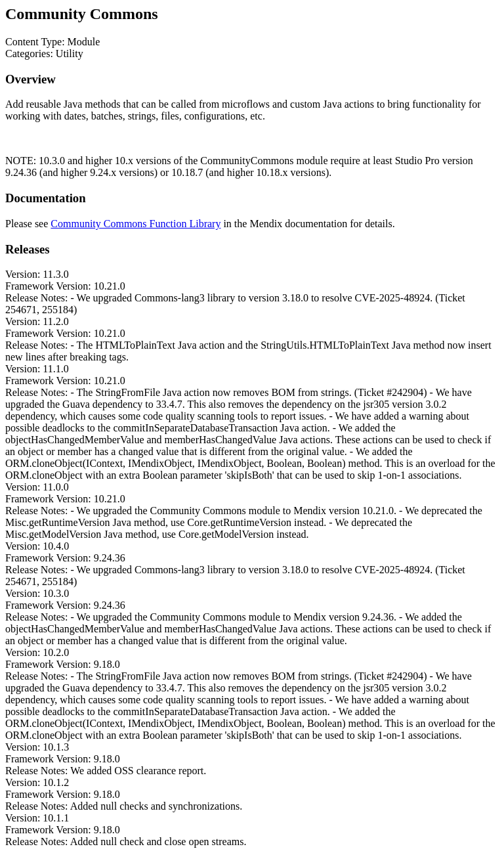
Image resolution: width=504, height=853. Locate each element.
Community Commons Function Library (136, 224)
